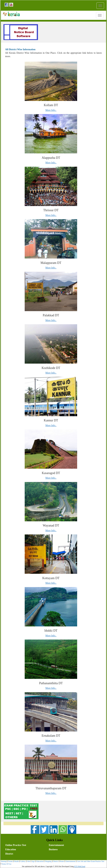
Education (11, 849)
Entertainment (56, 845)
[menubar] (54, 849)
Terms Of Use (6, 864)
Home (62, 862)
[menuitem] (26, 845)
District (9, 854)
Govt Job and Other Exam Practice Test (90, 862)
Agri (33, 862)
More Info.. (51, 110)
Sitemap (4, 861)
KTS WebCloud (80, 866)
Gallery (23, 862)
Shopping (48, 862)
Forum (10, 862)
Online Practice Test (16, 845)
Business (53, 849)
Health (16, 862)
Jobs (28, 862)
